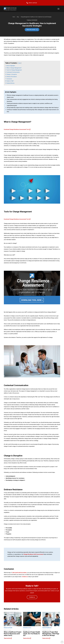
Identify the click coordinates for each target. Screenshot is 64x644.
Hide (19, 63)
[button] (58, 9)
